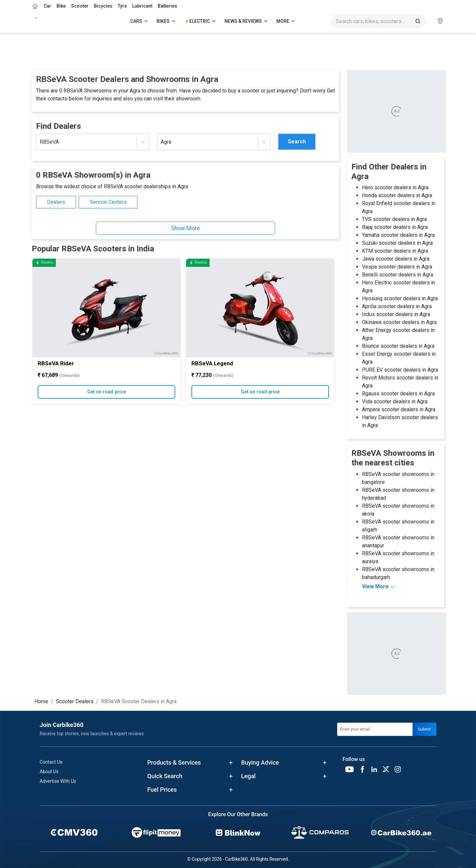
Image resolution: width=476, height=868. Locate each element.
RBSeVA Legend (212, 363)
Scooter (80, 6)
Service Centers (108, 202)
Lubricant (142, 6)
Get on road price (107, 392)
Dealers (56, 202)
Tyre (122, 6)
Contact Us (51, 762)
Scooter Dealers (75, 701)
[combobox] (40, 142)
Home (41, 701)
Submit (424, 729)
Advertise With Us (58, 781)
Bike (61, 6)
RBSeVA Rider (56, 363)
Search (297, 142)
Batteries (167, 6)
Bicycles (103, 6)
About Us (49, 772)
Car (47, 6)
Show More (185, 228)
